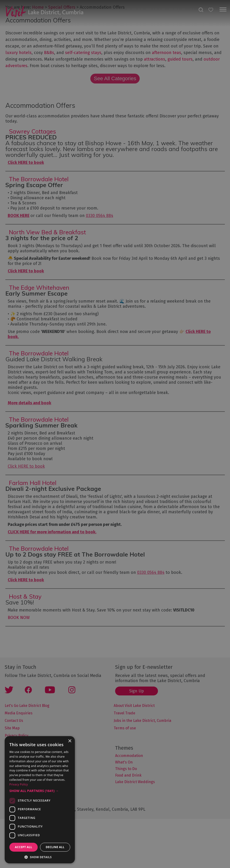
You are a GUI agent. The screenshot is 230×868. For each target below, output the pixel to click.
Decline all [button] (55, 847)
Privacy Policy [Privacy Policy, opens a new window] (19, 784)
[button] (40, 791)
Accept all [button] (24, 847)
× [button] (70, 741)
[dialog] (115, 434)
